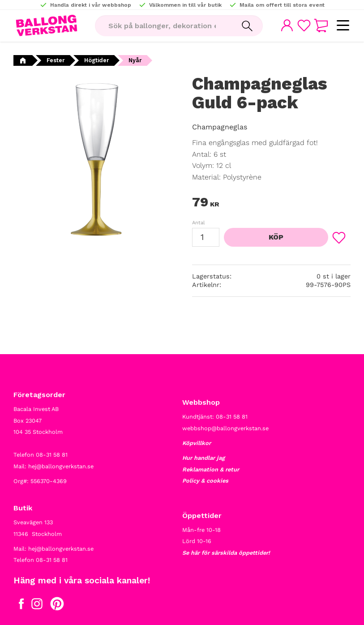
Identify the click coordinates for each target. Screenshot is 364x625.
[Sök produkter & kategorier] (163, 26)
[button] (343, 26)
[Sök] (246, 26)
